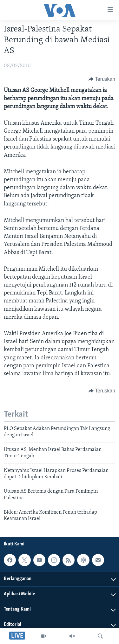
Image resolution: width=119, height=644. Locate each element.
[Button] (102, 79)
